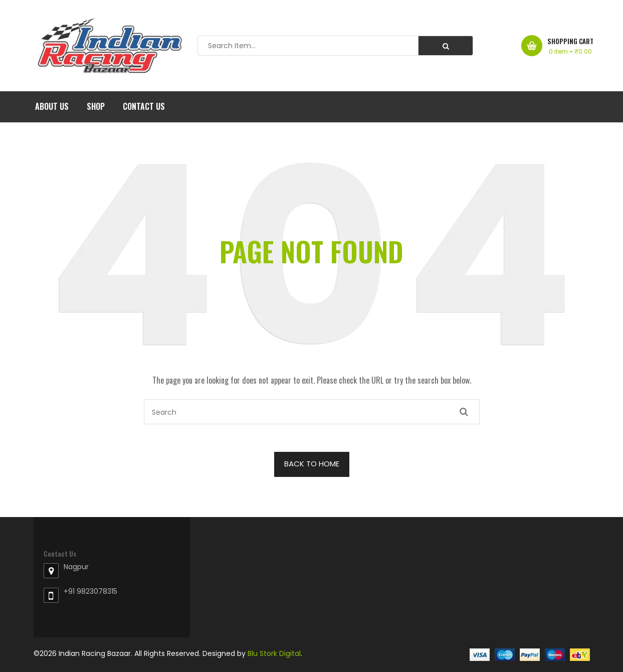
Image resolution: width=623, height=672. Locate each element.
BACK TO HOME (312, 464)
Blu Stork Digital (274, 653)
